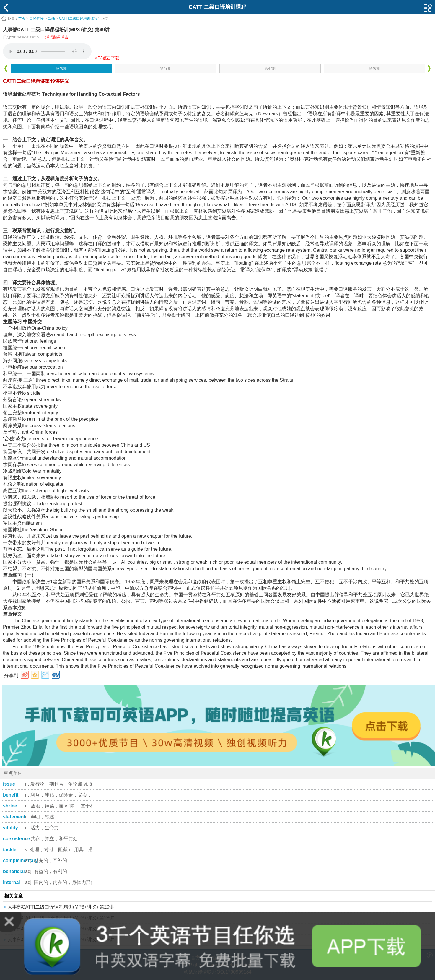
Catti (51, 19)
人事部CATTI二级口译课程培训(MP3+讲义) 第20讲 (61, 907)
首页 (22, 19)
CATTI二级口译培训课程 (78, 19)
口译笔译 (37, 19)
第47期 (270, 69)
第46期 (374, 69)
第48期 (166, 69)
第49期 (61, 69)
